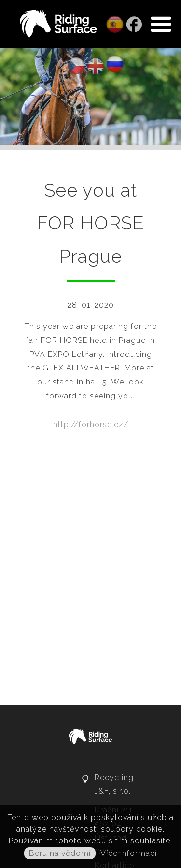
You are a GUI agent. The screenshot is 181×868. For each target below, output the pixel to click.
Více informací (129, 853)
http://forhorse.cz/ (91, 424)
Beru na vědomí (60, 853)
